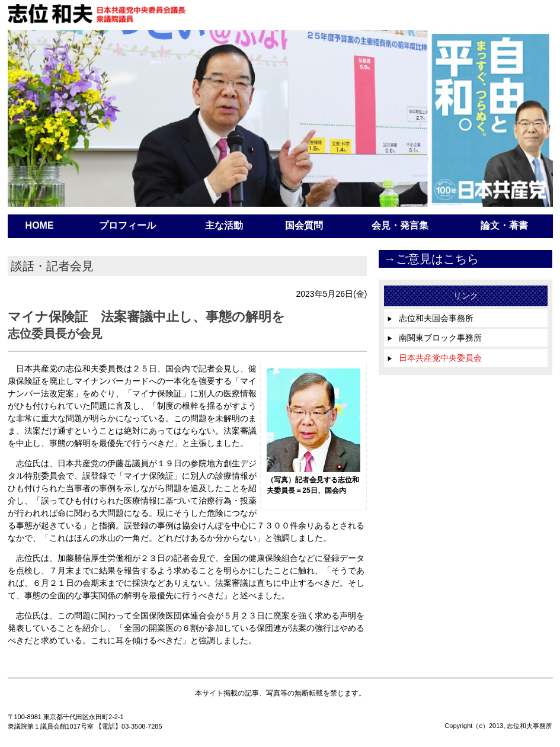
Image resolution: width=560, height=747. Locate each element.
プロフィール (127, 225)
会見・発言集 (400, 225)
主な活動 (224, 225)
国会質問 (304, 225)
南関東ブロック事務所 (434, 338)
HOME (40, 225)
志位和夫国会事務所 (430, 318)
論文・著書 (504, 225)
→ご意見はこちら (431, 259)
